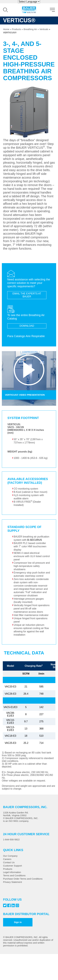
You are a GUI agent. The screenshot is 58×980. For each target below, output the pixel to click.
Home (6, 29)
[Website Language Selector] (29, 2)
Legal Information (12, 872)
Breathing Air (30, 29)
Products (16, 29)
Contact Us (9, 862)
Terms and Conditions (14, 875)
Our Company (10, 856)
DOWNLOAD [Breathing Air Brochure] (27, 326)
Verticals (44, 29)
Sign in (18, 922)
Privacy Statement (13, 882)
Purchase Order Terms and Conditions (23, 879)
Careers (7, 859)
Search (5, 10)
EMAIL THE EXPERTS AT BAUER (27, 295)
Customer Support (13, 866)
